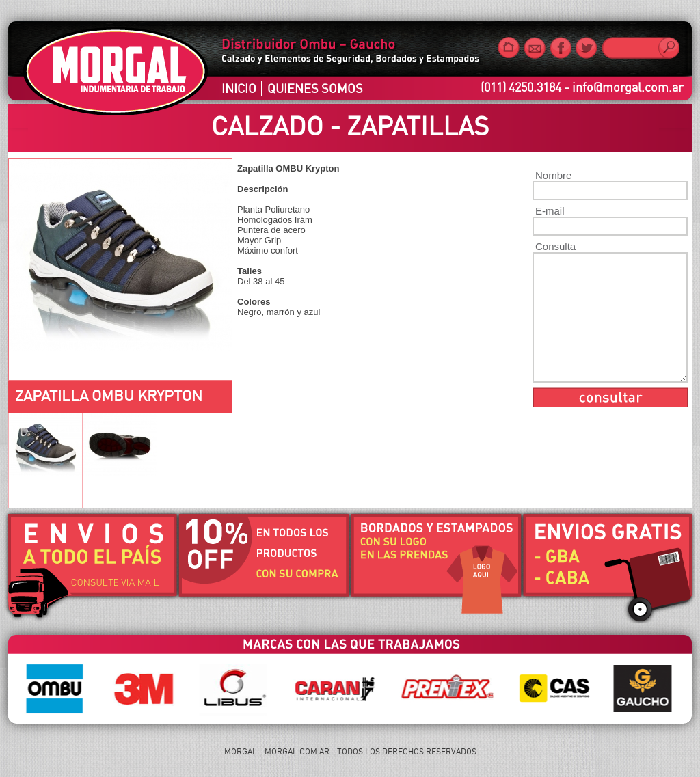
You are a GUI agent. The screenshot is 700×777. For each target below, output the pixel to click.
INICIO (239, 88)
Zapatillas (418, 126)
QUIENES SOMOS (315, 88)
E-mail (550, 211)
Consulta (555, 246)
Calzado (267, 126)
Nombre (553, 175)
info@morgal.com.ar (628, 87)
